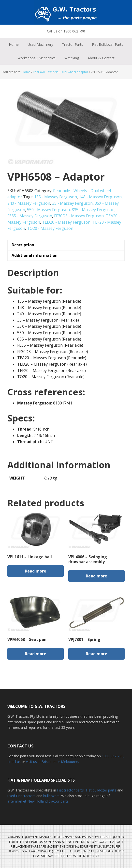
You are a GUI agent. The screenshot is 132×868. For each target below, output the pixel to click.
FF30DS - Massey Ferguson (79, 216)
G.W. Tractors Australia (66, 12)
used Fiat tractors (21, 796)
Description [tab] (23, 245)
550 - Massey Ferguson (48, 210)
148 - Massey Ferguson (100, 197)
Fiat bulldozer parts (101, 790)
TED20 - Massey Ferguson (66, 222)
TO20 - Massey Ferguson (50, 228)
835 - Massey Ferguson (93, 210)
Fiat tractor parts (70, 790)
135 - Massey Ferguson (56, 197)
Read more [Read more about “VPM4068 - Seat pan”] (36, 654)
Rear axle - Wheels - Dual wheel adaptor (61, 72)
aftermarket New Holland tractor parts (38, 801)
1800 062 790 (113, 756)
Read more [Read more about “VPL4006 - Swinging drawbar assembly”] (96, 576)
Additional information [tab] (35, 255)
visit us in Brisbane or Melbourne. (52, 762)
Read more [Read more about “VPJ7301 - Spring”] (96, 654)
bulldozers (51, 796)
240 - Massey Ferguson (29, 203)
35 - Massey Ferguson (72, 203)
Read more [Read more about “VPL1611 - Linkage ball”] (36, 571)
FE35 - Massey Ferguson (30, 216)
